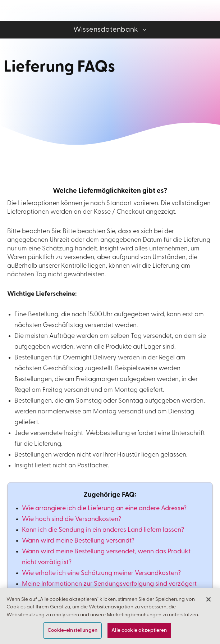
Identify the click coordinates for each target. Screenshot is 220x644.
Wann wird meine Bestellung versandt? (78, 541)
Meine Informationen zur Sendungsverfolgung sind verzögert (109, 584)
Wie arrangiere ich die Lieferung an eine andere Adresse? (104, 509)
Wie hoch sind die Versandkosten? (72, 519)
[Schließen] (208, 606)
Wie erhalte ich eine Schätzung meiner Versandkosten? (101, 573)
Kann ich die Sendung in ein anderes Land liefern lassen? (103, 530)
